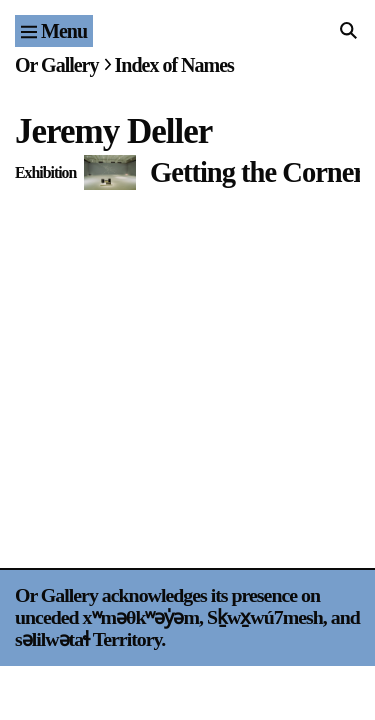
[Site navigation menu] (54, 31)
